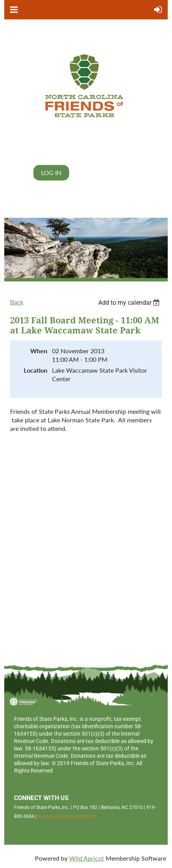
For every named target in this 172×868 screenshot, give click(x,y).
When (39, 351)
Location (36, 370)
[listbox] (130, 303)
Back (17, 302)
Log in (51, 173)
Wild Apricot (87, 858)
